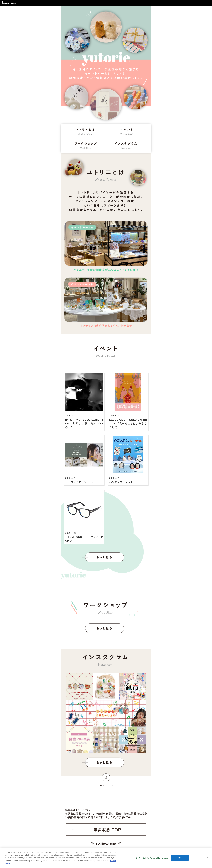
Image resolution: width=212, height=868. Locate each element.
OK (180, 858)
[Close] (207, 858)
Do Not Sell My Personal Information (152, 858)
